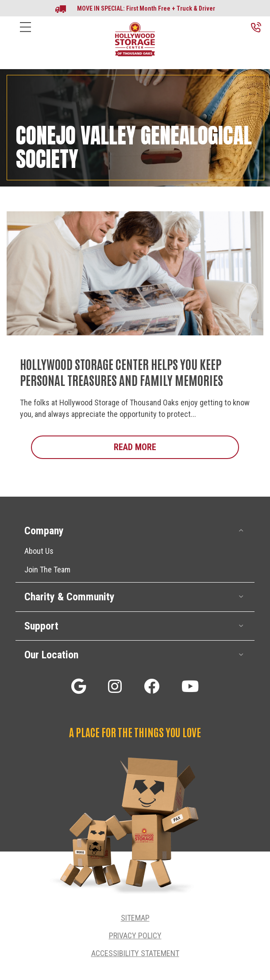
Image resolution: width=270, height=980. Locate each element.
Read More (176, 447)
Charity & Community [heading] (69, 597)
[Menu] (25, 34)
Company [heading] (44, 531)
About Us (39, 551)
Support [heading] (41, 626)
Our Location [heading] (51, 655)
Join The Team (47, 570)
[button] (241, 531)
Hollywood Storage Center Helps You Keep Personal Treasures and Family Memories (121, 372)
